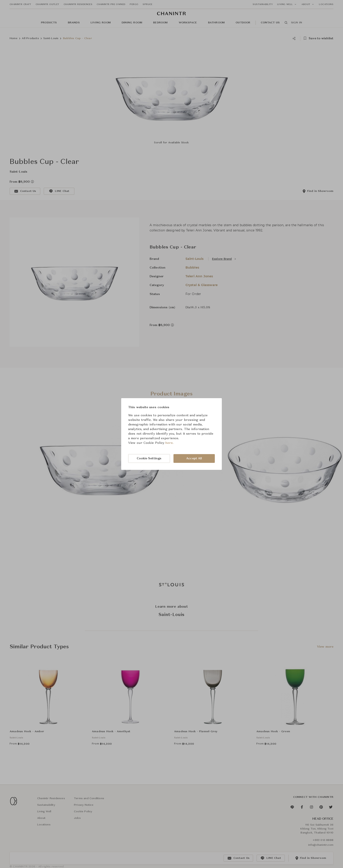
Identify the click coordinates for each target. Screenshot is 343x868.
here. (169, 443)
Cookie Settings (149, 458)
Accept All (194, 458)
